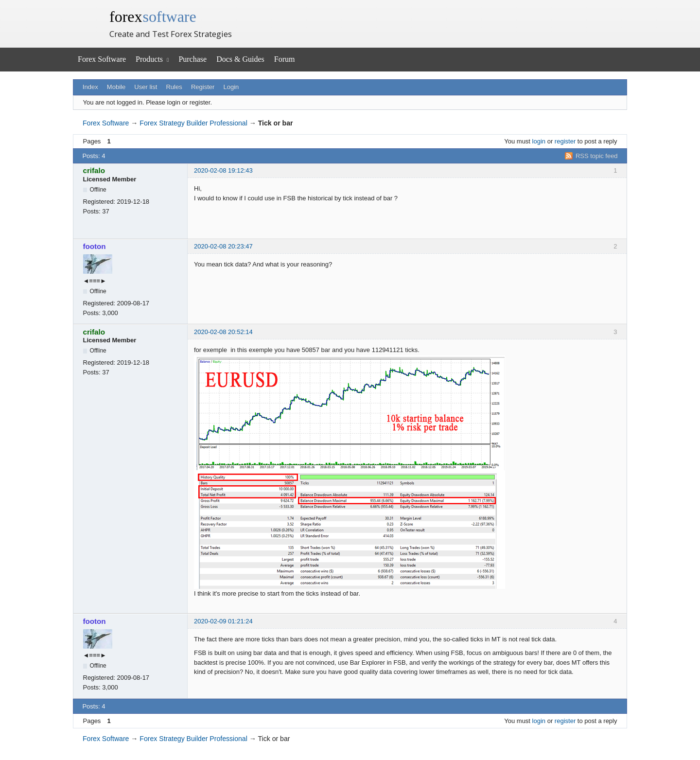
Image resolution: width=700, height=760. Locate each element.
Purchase (192, 59)
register (565, 141)
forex (153, 17)
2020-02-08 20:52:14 (223, 332)
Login (231, 87)
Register (203, 87)
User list (146, 87)
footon (95, 246)
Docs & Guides (240, 59)
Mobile (116, 87)
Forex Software (102, 59)
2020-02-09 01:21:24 (223, 621)
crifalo (94, 170)
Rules (174, 87)
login (539, 141)
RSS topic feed (597, 156)
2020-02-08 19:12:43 (223, 170)
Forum (285, 59)
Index (90, 87)
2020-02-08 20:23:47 (223, 246)
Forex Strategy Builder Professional (193, 123)
